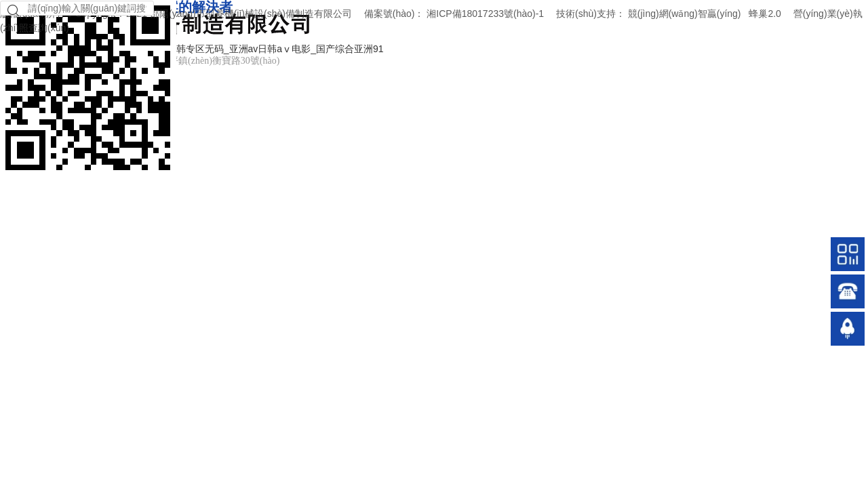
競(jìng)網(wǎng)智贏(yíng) (685, 14)
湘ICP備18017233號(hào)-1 (485, 14)
